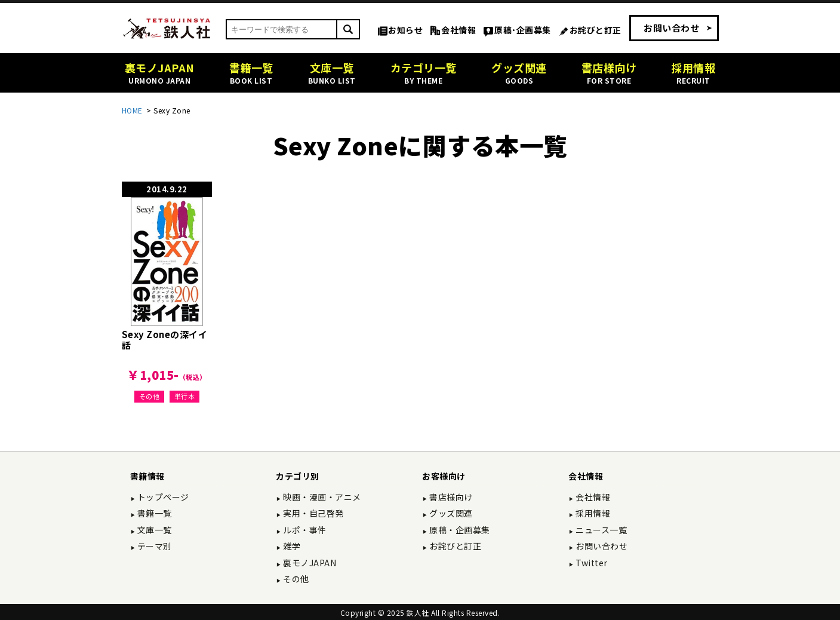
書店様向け (450, 497)
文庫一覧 (153, 530)
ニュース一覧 (601, 530)
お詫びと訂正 (596, 30)
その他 (150, 396)
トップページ (162, 497)
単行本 (185, 396)
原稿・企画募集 (459, 530)
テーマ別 (153, 546)
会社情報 (459, 30)
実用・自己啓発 (313, 513)
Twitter (591, 563)
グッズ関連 (450, 513)
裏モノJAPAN (309, 563)
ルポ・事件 (304, 530)
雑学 (291, 546)
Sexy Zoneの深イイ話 (165, 340)
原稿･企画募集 (523, 30)
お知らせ (405, 30)
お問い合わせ (671, 28)
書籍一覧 (153, 513)
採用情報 (592, 513)
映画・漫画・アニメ (321, 497)
